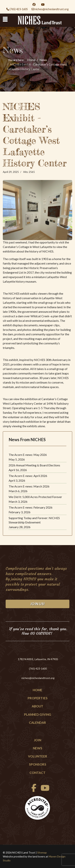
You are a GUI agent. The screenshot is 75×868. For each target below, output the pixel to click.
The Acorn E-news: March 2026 (29, 486)
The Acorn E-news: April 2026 (28, 476)
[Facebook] (34, 4)
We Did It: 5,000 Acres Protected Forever (35, 497)
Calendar (37, 723)
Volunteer (38, 756)
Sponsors (38, 764)
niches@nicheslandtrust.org (52, 9)
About (37, 706)
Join (37, 740)
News (38, 748)
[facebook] (33, 790)
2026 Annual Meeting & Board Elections (34, 465)
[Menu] (5, 19)
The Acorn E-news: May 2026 (28, 455)
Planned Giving (38, 714)
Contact (37, 773)
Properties (38, 698)
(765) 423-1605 (19, 9)
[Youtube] (43, 4)
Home (37, 690)
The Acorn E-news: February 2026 (31, 507)
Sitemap (42, 852)
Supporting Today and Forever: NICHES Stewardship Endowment (34, 520)
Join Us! (38, 604)
